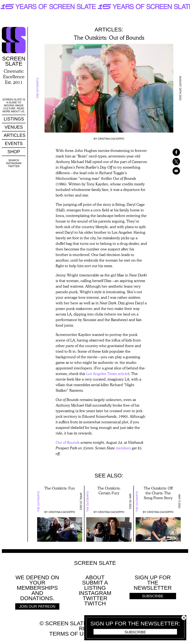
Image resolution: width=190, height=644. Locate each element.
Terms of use (70, 634)
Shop (14, 152)
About (95, 577)
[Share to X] (171, 162)
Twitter (14, 166)
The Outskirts (37, 88)
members (123, 448)
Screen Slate (95, 563)
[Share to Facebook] (171, 152)
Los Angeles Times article (107, 373)
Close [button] (184, 618)
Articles (15, 135)
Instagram (14, 163)
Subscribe (135, 632)
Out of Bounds (68, 442)
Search (14, 160)
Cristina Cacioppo (111, 139)
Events (14, 143)
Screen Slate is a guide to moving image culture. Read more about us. (14, 105)
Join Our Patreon (37, 606)
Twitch (95, 603)
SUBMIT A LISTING (95, 585)
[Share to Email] (171, 171)
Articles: (109, 29)
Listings (14, 119)
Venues (14, 127)
